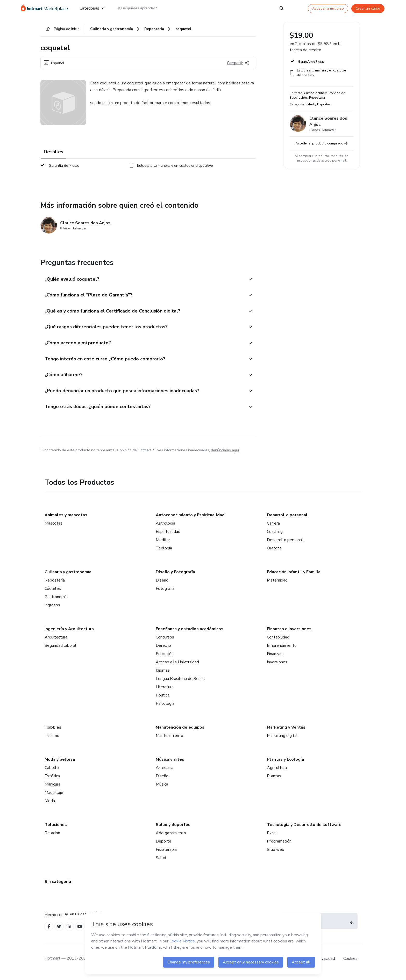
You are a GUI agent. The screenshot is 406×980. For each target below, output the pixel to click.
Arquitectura (56, 642)
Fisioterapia (166, 854)
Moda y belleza (60, 764)
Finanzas (275, 658)
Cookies (350, 964)
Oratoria (274, 553)
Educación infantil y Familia (294, 577)
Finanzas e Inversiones (289, 634)
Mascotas (54, 528)
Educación (165, 658)
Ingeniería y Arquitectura (69, 634)
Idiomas (163, 675)
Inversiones (277, 667)
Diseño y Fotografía (175, 577)
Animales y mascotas (66, 520)
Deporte (163, 846)
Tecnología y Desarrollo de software (304, 829)
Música (162, 789)
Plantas (274, 781)
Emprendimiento (282, 650)
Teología (164, 553)
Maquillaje (54, 797)
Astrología (165, 528)
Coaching (275, 536)
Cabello (52, 772)
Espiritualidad (168, 536)
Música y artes (170, 764)
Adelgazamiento (171, 838)
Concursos (165, 642)
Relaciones (56, 829)
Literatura (165, 692)
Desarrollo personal (287, 520)
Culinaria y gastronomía (68, 577)
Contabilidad (278, 642)
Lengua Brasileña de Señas (180, 683)
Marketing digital (282, 740)
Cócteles (53, 593)
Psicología (165, 708)
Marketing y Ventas (286, 732)
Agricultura (277, 772)
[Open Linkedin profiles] (72, 932)
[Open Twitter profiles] (60, 932)
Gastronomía (56, 601)
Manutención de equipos (180, 732)
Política (163, 700)
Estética (52, 781)
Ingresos (52, 610)
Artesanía (165, 772)
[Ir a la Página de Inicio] (46, 8)
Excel (272, 838)
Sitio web (276, 854)
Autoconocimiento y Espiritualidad (190, 520)
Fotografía (165, 593)
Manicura (52, 789)
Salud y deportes (173, 829)
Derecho (163, 650)
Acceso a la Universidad (177, 667)
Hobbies (53, 732)
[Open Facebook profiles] (49, 932)
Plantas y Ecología (285, 764)
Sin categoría (58, 886)
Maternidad (277, 585)
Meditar (163, 545)
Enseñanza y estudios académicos (190, 634)
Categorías (92, 8)
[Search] (282, 8)
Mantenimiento (169, 740)
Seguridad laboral (60, 650)
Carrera (273, 528)
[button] (143, 280)
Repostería (55, 585)
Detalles (54, 153)
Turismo (52, 740)
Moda (50, 805)
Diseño (162, 585)
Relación (52, 838)
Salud (161, 862)
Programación (279, 846)
